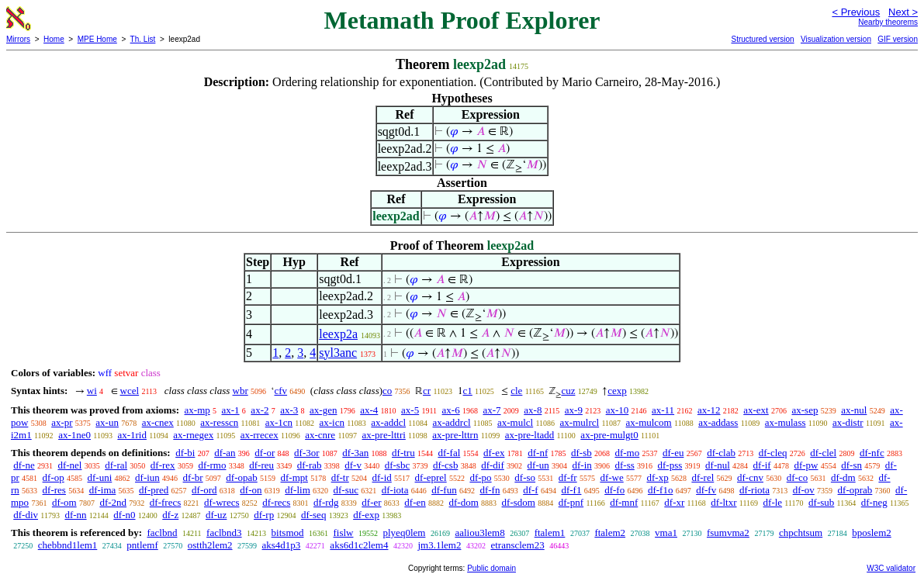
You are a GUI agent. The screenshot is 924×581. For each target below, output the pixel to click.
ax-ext (756, 410)
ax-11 (663, 410)
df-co (797, 477)
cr (427, 391)
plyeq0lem (405, 533)
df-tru (403, 453)
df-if (762, 465)
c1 (468, 391)
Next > (903, 12)
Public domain (491, 568)
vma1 (666, 533)
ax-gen (323, 410)
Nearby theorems (888, 22)
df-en (415, 502)
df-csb (446, 465)
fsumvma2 (728, 533)
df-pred (154, 490)
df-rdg (326, 502)
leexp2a (338, 334)
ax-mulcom (649, 422)
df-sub (821, 502)
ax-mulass (786, 422)
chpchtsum (801, 533)
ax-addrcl (452, 422)
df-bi (185, 453)
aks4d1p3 (282, 545)
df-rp (264, 515)
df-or (265, 453)
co (387, 391)
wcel (130, 391)
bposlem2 (872, 533)
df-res (54, 490)
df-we (611, 477)
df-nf (538, 453)
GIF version (898, 39)
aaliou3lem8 (479, 533)
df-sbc (398, 465)
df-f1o (661, 490)
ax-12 (709, 410)
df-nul (718, 465)
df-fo (614, 490)
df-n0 (124, 515)
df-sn (851, 465)
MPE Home (97, 39)
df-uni (100, 477)
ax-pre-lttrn (455, 435)
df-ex (494, 453)
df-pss (670, 465)
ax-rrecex (260, 435)
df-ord (204, 490)
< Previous (856, 12)
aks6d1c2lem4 (359, 545)
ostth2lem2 (210, 545)
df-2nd (113, 502)
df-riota (754, 490)
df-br (193, 477)
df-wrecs (221, 502)
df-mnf (624, 502)
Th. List (143, 39)
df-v (353, 465)
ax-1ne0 (74, 435)
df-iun (147, 477)
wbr (241, 391)
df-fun (444, 490)
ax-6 (451, 410)
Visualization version (836, 39)
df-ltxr (723, 502)
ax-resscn (219, 422)
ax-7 (491, 410)
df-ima (103, 490)
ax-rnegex (193, 435)
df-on (251, 490)
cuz (568, 391)
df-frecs (165, 502)
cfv (280, 391)
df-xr (674, 502)
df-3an (355, 453)
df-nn (75, 515)
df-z (170, 515)
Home (54, 39)
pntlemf (142, 545)
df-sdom (519, 502)
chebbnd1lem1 (68, 545)
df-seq (314, 515)
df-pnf (571, 502)
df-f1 (571, 490)
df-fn (490, 490)
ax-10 (618, 410)
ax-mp (197, 410)
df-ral (116, 465)
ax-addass (718, 422)
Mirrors (18, 39)
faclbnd (162, 533)
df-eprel (431, 477)
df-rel (703, 477)
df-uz (216, 515)
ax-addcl (388, 422)
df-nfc (872, 453)
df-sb (581, 453)
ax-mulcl (515, 422)
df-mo (627, 453)
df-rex (163, 465)
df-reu (261, 465)
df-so (525, 477)
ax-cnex (158, 422)
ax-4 (369, 410)
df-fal (449, 453)
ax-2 (260, 410)
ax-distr (848, 422)
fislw (344, 533)
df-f (531, 490)
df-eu (673, 453)
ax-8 (533, 410)
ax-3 (289, 410)
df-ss (625, 465)
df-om (64, 502)
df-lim (298, 490)
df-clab (721, 453)
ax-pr (62, 422)
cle (516, 391)
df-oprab (855, 490)
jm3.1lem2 (439, 545)
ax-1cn (279, 422)
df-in (581, 465)
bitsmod (288, 533)
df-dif (493, 465)
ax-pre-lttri (384, 435)
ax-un (107, 422)
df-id (382, 477)
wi (92, 391)
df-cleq (773, 453)
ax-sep (805, 410)
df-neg (874, 502)
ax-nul (854, 410)
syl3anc (338, 353)
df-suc (346, 490)
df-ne (24, 465)
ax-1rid (132, 435)
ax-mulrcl (580, 422)
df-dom (464, 502)
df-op (54, 477)
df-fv (706, 490)
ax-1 (231, 410)
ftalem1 (550, 533)
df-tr (340, 477)
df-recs (276, 502)
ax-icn (331, 422)
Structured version (762, 39)
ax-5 (410, 410)
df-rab (310, 465)
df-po (480, 477)
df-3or (307, 453)
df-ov (804, 490)
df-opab (241, 477)
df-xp (657, 477)
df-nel (69, 465)
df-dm (843, 477)
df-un (538, 465)
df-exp (366, 515)
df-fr (568, 477)
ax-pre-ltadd (530, 435)
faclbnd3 (224, 533)
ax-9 (574, 410)
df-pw (806, 465)
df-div (26, 515)
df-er (371, 502)
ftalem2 (610, 533)
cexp (617, 391)
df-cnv (750, 477)
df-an (225, 453)
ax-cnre (320, 435)
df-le (773, 502)
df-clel (823, 453)
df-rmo (212, 465)
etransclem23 (517, 545)
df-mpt (294, 477)
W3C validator (891, 568)
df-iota (395, 490)
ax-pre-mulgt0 (609, 435)
